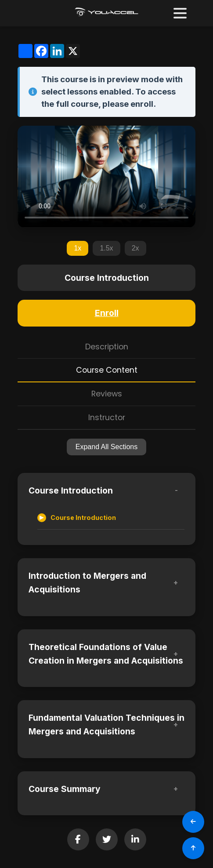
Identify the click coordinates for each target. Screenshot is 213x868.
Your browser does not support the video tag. (106, 176)
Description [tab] (107, 347)
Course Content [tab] (107, 370)
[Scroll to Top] (193, 848)
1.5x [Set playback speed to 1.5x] (106, 248)
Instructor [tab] (107, 418)
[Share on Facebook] (78, 839)
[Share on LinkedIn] (135, 839)
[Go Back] (193, 822)
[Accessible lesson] (111, 518)
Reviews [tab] (107, 394)
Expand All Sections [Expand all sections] (106, 447)
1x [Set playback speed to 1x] (78, 248)
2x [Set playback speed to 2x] (135, 248)
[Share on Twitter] (107, 839)
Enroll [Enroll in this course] (107, 313)
